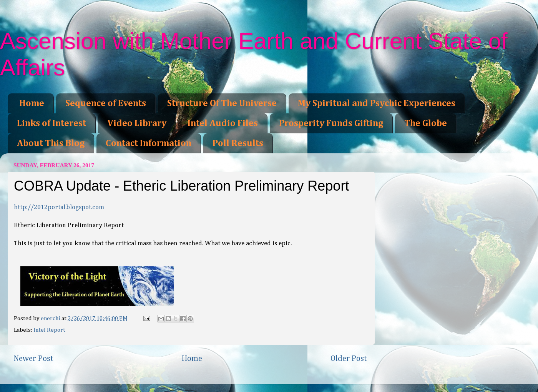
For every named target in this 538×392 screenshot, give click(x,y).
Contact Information (149, 143)
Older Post (349, 359)
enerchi (51, 318)
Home (32, 103)
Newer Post (33, 359)
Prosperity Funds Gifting (331, 123)
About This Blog (51, 143)
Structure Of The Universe (222, 103)
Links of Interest (51, 123)
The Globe (426, 123)
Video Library (137, 123)
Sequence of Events (106, 103)
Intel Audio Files (223, 123)
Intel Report (49, 330)
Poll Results (238, 143)
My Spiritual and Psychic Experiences (377, 103)
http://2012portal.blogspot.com (59, 207)
